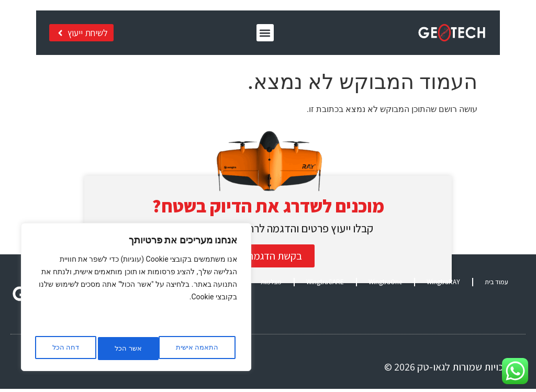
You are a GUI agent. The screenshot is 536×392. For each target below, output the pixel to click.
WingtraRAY (443, 285)
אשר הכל (65, 349)
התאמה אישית (196, 349)
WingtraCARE (325, 285)
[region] (136, 300)
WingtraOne (385, 285)
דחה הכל (124, 349)
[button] (272, 35)
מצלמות (271, 285)
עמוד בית (496, 285)
